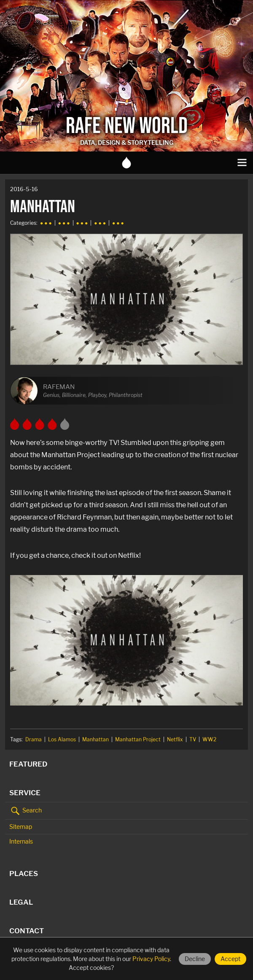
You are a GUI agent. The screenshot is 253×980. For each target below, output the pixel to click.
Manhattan (96, 739)
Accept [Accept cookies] (230, 959)
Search (26, 811)
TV (193, 739)
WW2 (209, 739)
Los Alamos (62, 739)
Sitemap (21, 827)
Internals (21, 841)
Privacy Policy (151, 959)
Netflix (175, 739)
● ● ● (46, 223)
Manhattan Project (138, 739)
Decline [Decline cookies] (195, 959)
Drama (34, 739)
